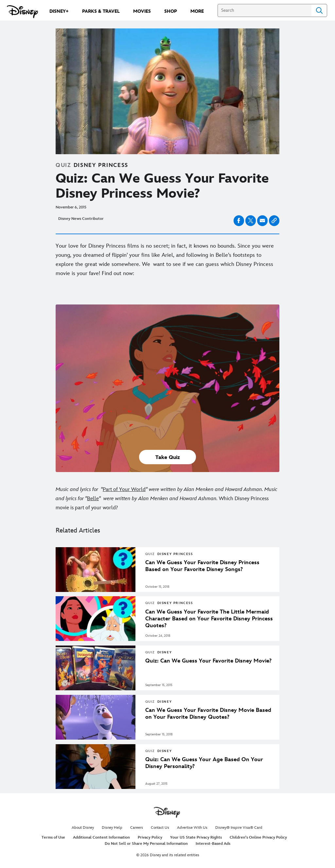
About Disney (83, 828)
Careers (137, 828)
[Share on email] (262, 221)
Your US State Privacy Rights (196, 837)
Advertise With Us (192, 828)
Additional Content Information (101, 837)
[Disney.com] (22, 12)
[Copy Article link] (274, 221)
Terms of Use (53, 837)
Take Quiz (168, 458)
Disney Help (112, 828)
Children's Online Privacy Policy (258, 837)
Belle (93, 499)
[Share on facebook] (239, 221)
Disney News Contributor (81, 219)
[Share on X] (251, 221)
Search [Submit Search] (319, 10)
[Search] (264, 10)
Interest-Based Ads (213, 844)
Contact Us (160, 828)
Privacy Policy (150, 837)
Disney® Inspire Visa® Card (239, 828)
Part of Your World (124, 490)
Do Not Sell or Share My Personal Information (146, 844)
